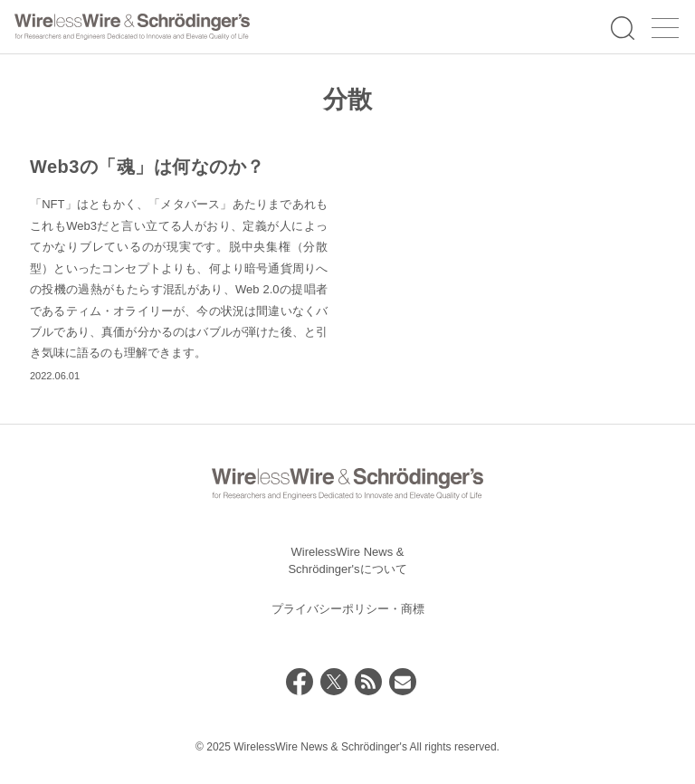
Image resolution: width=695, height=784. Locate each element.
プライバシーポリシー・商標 (348, 609)
